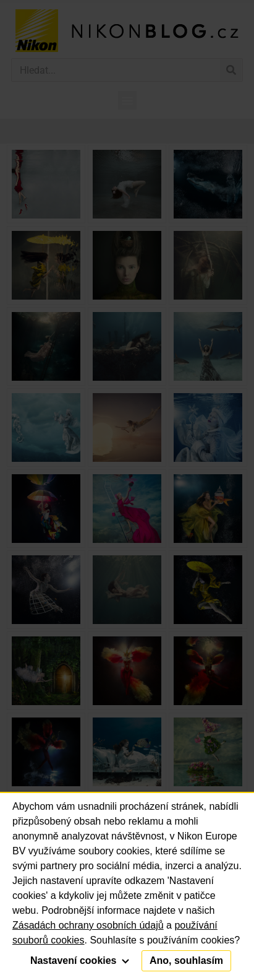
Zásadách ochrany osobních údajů (88, 925)
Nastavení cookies (80, 960)
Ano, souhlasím (186, 960)
